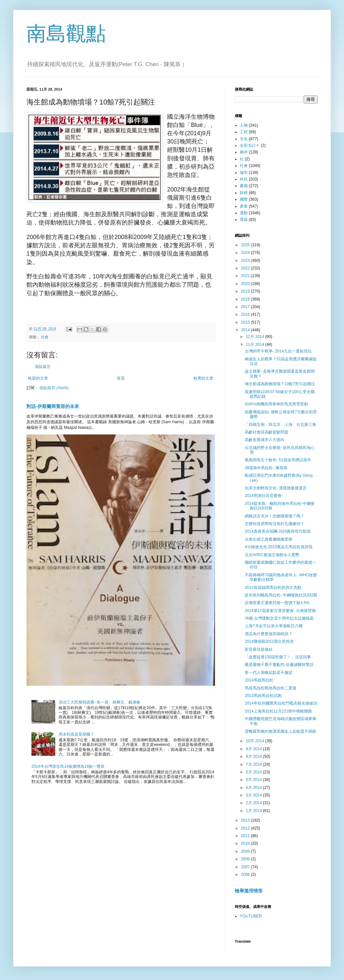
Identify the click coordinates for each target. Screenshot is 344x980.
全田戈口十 (250, 145)
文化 (244, 139)
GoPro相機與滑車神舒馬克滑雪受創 (276, 404)
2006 (246, 875)
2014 (246, 330)
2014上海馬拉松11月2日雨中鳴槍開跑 (278, 711)
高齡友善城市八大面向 (265, 440)
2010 (246, 843)
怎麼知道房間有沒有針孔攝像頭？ (275, 524)
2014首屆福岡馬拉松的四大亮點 (273, 588)
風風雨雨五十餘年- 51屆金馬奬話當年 (278, 460)
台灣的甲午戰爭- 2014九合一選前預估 (278, 351)
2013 (246, 820)
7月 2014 (254, 764)
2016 (246, 314)
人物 (244, 125)
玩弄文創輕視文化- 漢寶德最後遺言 (276, 488)
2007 (246, 867)
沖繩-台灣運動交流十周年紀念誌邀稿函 (279, 618)
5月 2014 (254, 780)
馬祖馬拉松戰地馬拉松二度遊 (271, 688)
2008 (246, 859)
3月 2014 (254, 795)
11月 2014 (256, 345)
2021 (246, 276)
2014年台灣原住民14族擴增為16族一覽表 (68, 766)
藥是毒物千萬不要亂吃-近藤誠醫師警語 (279, 665)
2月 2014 (254, 803)
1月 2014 (254, 811)
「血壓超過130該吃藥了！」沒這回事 (278, 657)
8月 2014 (254, 756)
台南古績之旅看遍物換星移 (269, 539)
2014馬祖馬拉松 (259, 680)
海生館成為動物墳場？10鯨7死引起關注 (280, 384)
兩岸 (244, 152)
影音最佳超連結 (259, 649)
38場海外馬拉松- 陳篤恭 (266, 468)
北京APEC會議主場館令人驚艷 (272, 555)
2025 (246, 245)
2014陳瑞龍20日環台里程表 (269, 641)
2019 (246, 291)
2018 (246, 299)
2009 (246, 851)
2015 (246, 322)
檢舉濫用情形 (249, 891)
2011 (246, 836)
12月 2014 (256, 337)
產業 (244, 206)
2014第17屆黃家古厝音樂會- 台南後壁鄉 (280, 611)
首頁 (121, 378)
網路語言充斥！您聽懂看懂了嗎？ (275, 516)
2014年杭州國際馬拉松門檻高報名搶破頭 (281, 703)
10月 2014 (256, 741)
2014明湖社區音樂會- (264, 496)
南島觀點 (66, 34)
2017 (246, 307)
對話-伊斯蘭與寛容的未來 (53, 406)
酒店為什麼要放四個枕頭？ (269, 634)
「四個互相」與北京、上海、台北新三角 (280, 425)
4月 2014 (254, 788)
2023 (246, 261)
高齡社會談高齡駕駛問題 (267, 432)
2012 (246, 828)
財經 (244, 193)
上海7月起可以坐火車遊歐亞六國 (274, 626)
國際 (244, 199)
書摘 (244, 186)
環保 (244, 220)
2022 (246, 268)
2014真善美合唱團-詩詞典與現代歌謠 (278, 531)
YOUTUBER (251, 916)
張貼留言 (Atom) (54, 388)
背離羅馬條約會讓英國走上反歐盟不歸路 (280, 731)
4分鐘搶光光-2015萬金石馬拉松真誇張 (279, 547)
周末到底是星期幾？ (76, 734)
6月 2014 (254, 772)
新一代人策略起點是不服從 (269, 673)
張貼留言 (43, 367)
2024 (246, 253)
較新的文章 (38, 378)
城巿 (244, 173)
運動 (244, 213)
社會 (45, 337)
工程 (244, 132)
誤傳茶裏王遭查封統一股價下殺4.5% (277, 603)
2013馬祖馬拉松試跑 (263, 696)
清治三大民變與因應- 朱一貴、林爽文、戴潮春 (99, 702)
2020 (246, 284)
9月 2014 (254, 749)
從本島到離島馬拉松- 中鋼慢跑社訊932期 (281, 595)
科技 (244, 179)
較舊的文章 (203, 378)
